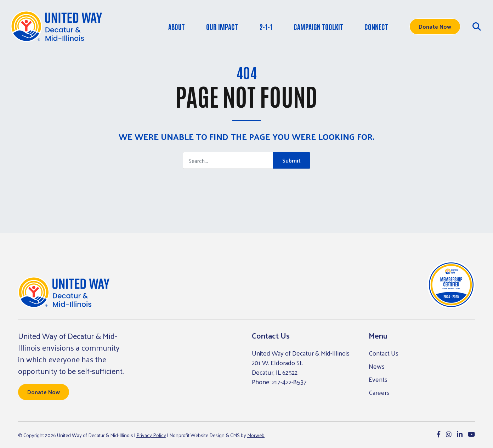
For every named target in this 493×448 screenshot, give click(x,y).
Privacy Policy (151, 435)
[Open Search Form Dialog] (477, 27)
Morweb (256, 435)
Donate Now (435, 26)
